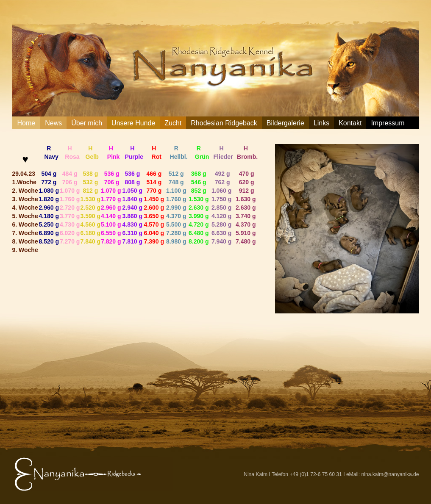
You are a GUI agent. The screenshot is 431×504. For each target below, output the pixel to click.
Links (321, 123)
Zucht (173, 123)
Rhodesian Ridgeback (224, 123)
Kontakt (350, 123)
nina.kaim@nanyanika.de (390, 474)
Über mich (87, 123)
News (53, 123)
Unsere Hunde (133, 123)
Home (26, 123)
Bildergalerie (285, 123)
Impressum (388, 123)
